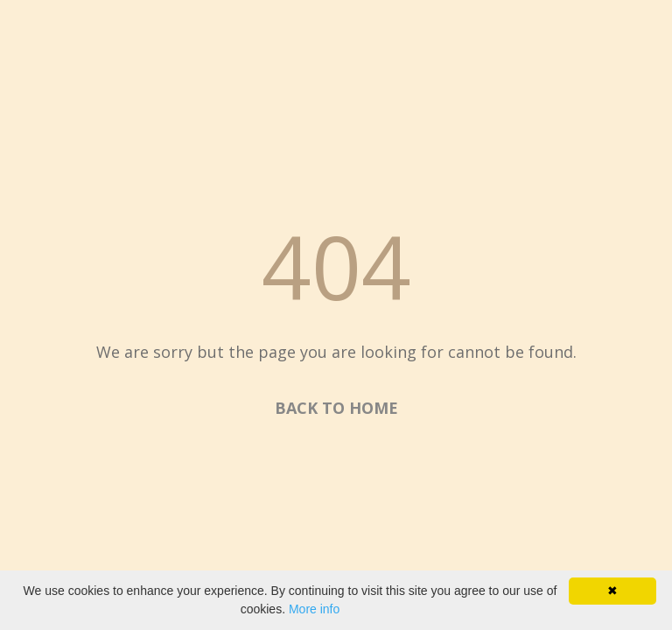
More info (314, 609)
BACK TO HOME (336, 408)
